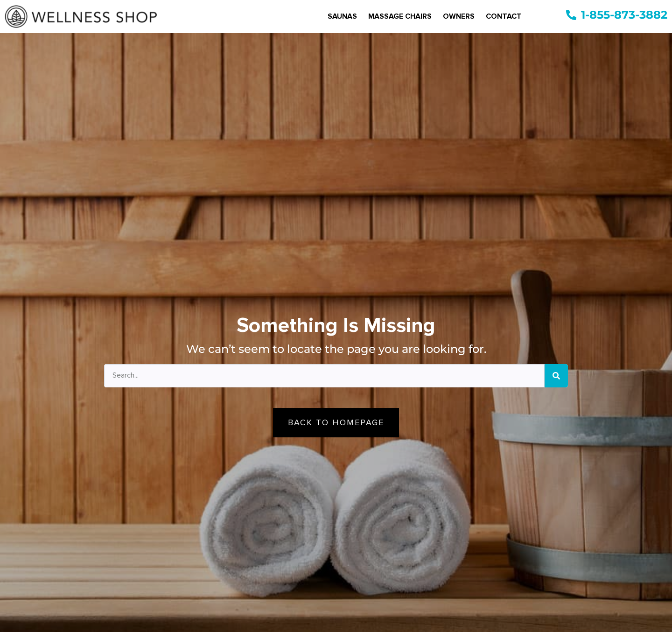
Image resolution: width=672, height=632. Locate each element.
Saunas (342, 16)
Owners (459, 16)
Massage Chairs (400, 16)
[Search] (556, 376)
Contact (504, 16)
